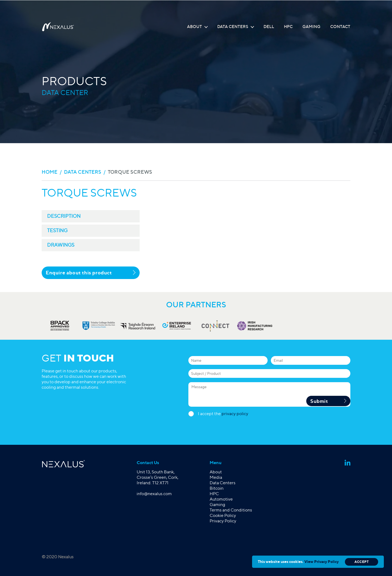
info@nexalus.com (154, 494)
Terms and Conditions (231, 510)
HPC (288, 27)
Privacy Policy (223, 521)
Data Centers (233, 27)
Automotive (221, 499)
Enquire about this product (91, 272)
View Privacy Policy (321, 561)
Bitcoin (217, 488)
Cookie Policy (223, 515)
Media (216, 477)
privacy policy (235, 414)
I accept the (223, 414)
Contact (340, 27)
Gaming (311, 27)
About (195, 27)
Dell (269, 27)
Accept (362, 562)
